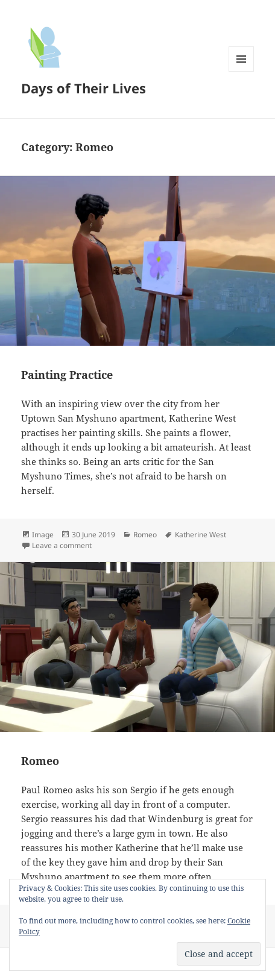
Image (43, 535)
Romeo (145, 535)
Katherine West (201, 535)
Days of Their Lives (84, 88)
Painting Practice (67, 375)
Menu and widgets (242, 71)
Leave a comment (62, 545)
